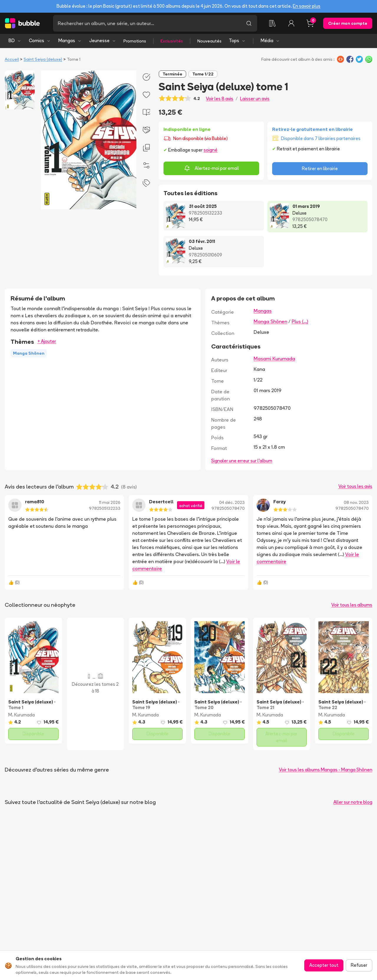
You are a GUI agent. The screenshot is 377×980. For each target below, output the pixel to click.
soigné (210, 150)
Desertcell (161, 502)
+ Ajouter (47, 341)
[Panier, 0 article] (310, 23)
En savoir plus (307, 6)
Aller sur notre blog (353, 802)
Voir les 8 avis (220, 99)
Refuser (359, 965)
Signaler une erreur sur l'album (242, 461)
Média (270, 41)
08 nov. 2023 (356, 502)
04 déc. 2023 (232, 502)
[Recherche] (147, 23)
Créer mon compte (348, 23)
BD (15, 41)
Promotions (135, 41)
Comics (40, 41)
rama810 (35, 502)
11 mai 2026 (110, 502)
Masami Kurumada (274, 359)
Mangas (70, 41)
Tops (237, 41)
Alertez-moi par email (211, 168)
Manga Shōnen (270, 321)
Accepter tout (324, 965)
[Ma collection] (272, 23)
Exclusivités (172, 41)
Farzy (280, 502)
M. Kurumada (22, 715)
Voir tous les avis (355, 486)
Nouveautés (209, 41)
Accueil (12, 59)
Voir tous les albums (352, 605)
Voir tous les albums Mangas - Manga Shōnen (326, 770)
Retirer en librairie (320, 168)
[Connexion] (291, 23)
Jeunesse (103, 41)
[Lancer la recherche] (249, 23)
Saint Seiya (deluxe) (43, 59)
